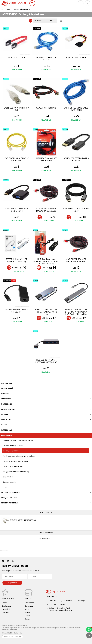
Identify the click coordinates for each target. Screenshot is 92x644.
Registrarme (12, 583)
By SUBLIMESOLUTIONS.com (12, 637)
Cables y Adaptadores (21, 9)
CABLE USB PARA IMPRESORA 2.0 (23, 520)
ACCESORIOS (6, 9)
